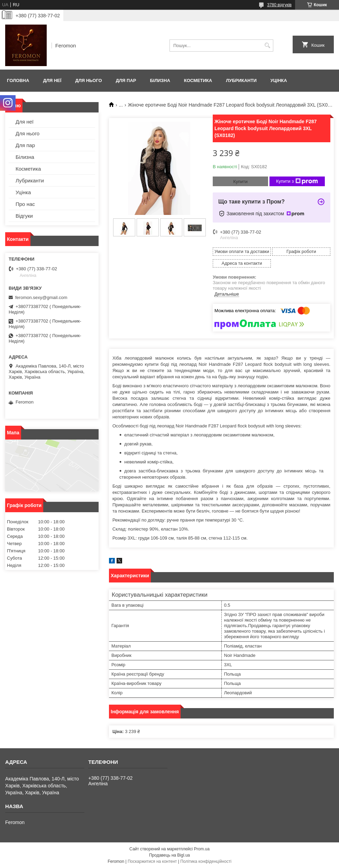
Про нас (25, 204)
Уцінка (279, 80)
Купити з (297, 181)
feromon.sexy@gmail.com (41, 297)
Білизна (160, 80)
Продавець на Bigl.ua (169, 855)
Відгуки (24, 216)
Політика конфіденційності (206, 861)
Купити (240, 182)
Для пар (126, 80)
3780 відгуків (279, 5)
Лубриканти (241, 80)
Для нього (88, 80)
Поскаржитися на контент (152, 861)
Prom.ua (202, 849)
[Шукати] (267, 46)
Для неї (52, 80)
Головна (18, 80)
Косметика (198, 80)
